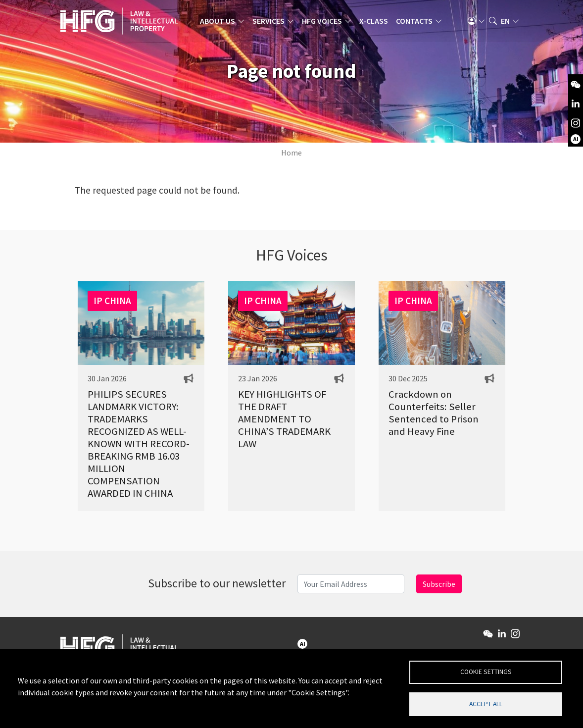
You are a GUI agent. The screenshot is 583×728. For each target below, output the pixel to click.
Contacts (417, 22)
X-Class (377, 22)
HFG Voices (325, 22)
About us (220, 22)
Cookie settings (486, 671)
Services (271, 22)
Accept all (486, 703)
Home (291, 153)
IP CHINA (112, 301)
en (505, 22)
